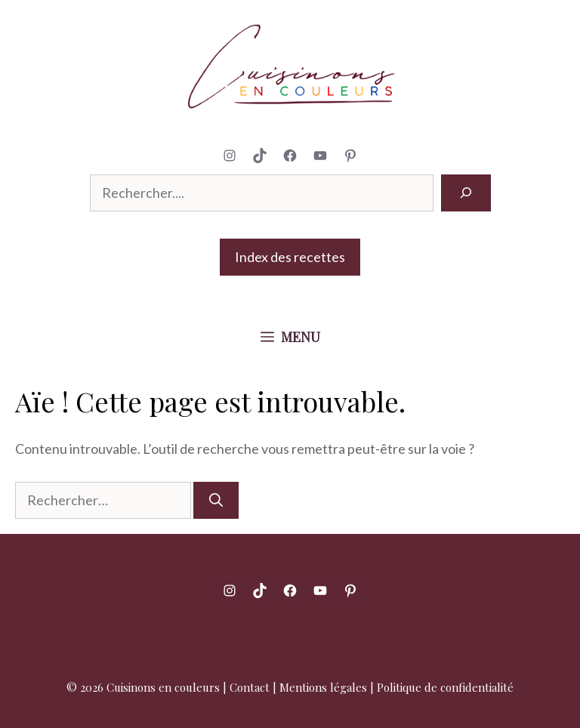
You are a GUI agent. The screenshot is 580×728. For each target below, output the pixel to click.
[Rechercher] (466, 193)
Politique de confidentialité (445, 687)
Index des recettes (290, 257)
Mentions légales (323, 687)
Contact (250, 687)
